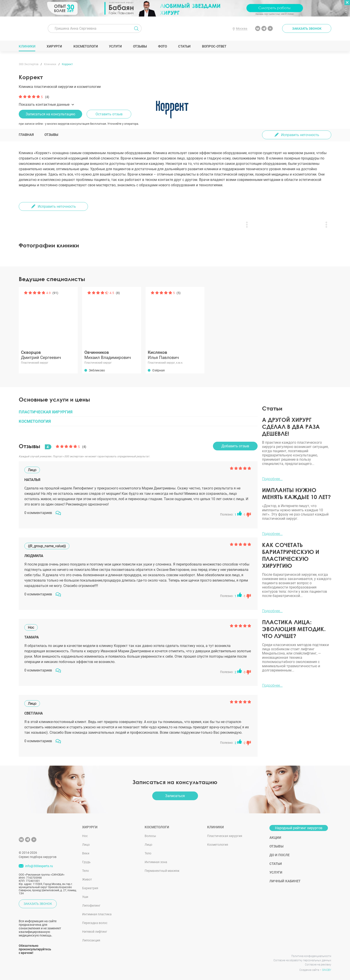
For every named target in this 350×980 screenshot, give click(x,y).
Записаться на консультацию (50, 114)
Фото (162, 46)
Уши (85, 897)
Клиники (27, 46)
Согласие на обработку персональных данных (302, 960)
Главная (26, 135)
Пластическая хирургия (225, 836)
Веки (86, 853)
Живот (87, 879)
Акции (275, 838)
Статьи (184, 46)
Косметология (218, 845)
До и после (279, 855)
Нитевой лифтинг (95, 932)
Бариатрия (90, 888)
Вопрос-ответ (214, 46)
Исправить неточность (300, 135)
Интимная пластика (97, 914)
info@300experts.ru (39, 866)
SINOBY (327, 970)
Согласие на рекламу (318, 965)
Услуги (116, 46)
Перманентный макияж (162, 871)
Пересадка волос (95, 923)
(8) (118, 293)
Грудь (86, 862)
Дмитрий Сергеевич (48, 355)
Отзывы (140, 46)
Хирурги (54, 46)
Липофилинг (91, 905)
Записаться (175, 796)
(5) (179, 293)
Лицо (86, 845)
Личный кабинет (285, 881)
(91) (55, 293)
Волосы (150, 836)
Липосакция (91, 940)
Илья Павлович (175, 355)
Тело (85, 871)
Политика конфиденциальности (311, 956)
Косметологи (85, 46)
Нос (85, 836)
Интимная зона (156, 862)
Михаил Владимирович (112, 355)
